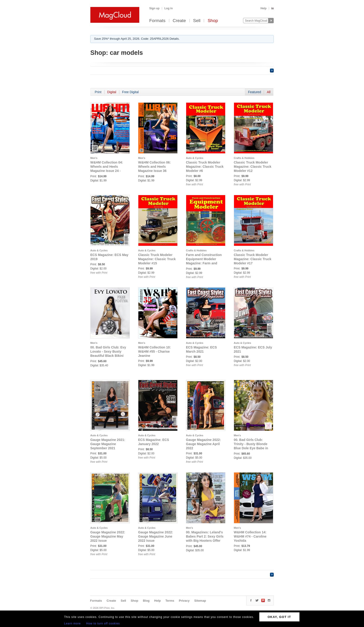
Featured (254, 92)
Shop (213, 21)
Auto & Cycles (195, 158)
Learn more (72, 624)
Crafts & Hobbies (244, 158)
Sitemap (200, 601)
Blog (146, 601)
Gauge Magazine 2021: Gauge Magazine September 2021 (108, 444)
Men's (94, 158)
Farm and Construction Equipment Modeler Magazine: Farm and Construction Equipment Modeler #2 (205, 263)
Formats (157, 21)
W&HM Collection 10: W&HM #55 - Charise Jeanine (154, 351)
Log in (169, 8)
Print (98, 92)
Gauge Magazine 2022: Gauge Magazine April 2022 (203, 444)
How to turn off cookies (103, 624)
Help (263, 8)
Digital (112, 92)
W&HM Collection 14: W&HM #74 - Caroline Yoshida (250, 536)
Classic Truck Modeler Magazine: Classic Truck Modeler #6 (205, 167)
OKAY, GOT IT (279, 617)
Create (179, 21)
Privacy (184, 601)
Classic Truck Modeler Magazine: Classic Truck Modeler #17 (253, 259)
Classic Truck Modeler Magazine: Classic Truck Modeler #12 (253, 167)
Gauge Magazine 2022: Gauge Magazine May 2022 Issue (108, 536)
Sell (197, 21)
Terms (170, 601)
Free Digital (130, 92)
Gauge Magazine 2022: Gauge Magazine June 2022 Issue (156, 536)
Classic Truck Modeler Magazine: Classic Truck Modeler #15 (157, 259)
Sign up (154, 8)
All (269, 92)
